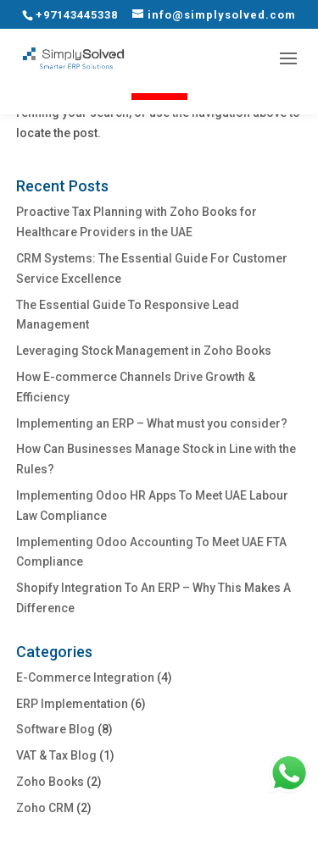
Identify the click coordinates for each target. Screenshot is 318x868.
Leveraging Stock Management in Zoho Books (144, 351)
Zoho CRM (45, 808)
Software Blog (56, 729)
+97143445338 (77, 15)
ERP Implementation (72, 704)
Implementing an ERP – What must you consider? (152, 423)
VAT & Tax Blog (56, 755)
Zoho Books (50, 782)
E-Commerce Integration (85, 677)
